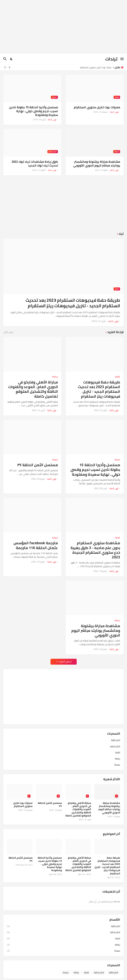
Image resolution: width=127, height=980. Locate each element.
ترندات (111, 59)
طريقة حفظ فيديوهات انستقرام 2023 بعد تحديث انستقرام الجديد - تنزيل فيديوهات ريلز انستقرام (73, 303)
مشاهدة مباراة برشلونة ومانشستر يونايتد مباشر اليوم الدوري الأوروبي (97, 164)
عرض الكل (8, 332)
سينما (117, 764)
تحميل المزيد (65, 662)
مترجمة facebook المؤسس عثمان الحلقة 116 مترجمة (36, 545)
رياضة (117, 759)
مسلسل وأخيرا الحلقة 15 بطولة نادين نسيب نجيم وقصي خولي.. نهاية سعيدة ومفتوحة (33, 111)
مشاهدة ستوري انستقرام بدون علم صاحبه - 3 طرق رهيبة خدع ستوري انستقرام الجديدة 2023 (95, 550)
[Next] (5, 67)
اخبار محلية (115, 746)
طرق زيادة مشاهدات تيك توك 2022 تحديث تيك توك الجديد (35, 164)
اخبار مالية (116, 740)
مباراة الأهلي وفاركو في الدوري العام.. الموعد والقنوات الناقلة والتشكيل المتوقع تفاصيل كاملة (33, 389)
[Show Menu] (122, 59)
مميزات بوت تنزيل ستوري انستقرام (95, 67)
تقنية (118, 752)
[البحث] (5, 59)
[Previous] (9, 67)
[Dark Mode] (12, 59)
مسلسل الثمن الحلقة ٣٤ (38, 465)
